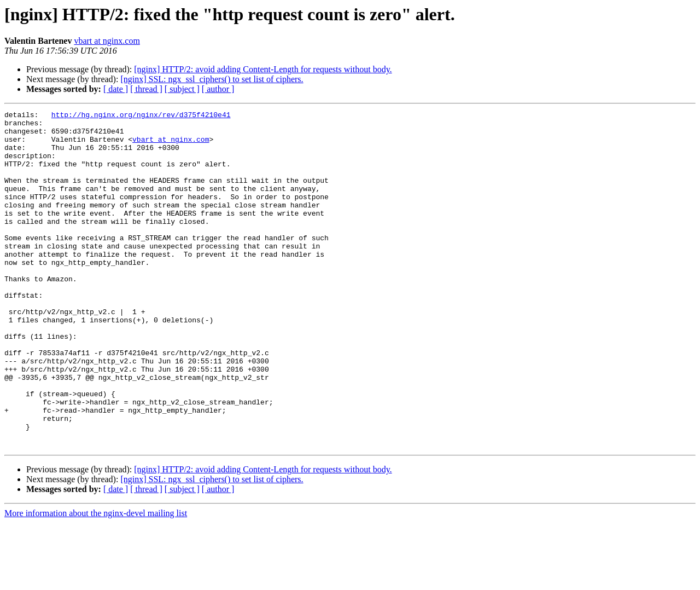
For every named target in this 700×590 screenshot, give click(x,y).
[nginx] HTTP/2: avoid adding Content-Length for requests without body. (263, 69)
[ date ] (116, 89)
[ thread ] (146, 89)
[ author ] (218, 89)
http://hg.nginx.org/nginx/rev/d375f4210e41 (141, 116)
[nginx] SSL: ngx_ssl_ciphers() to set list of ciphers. (212, 79)
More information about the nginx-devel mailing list (96, 580)
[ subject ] (182, 89)
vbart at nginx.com (107, 41)
